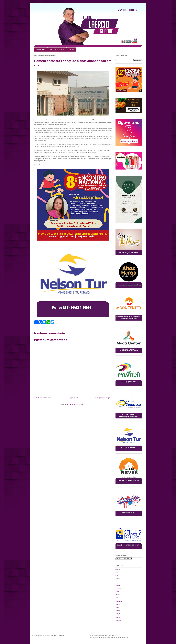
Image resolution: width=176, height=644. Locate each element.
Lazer (117, 592)
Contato (71, 49)
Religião (118, 614)
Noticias (118, 598)
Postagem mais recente (43, 398)
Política (118, 608)
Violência (118, 620)
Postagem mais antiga (103, 398)
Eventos (118, 588)
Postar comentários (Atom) (76, 404)
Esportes (118, 585)
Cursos (118, 579)
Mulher (118, 595)
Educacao (119, 582)
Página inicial (41, 49)
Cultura (118, 575)
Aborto (118, 569)
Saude (118, 617)
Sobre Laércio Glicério (57, 49)
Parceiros (119, 601)
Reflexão (118, 611)
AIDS (117, 572)
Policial (118, 604)
